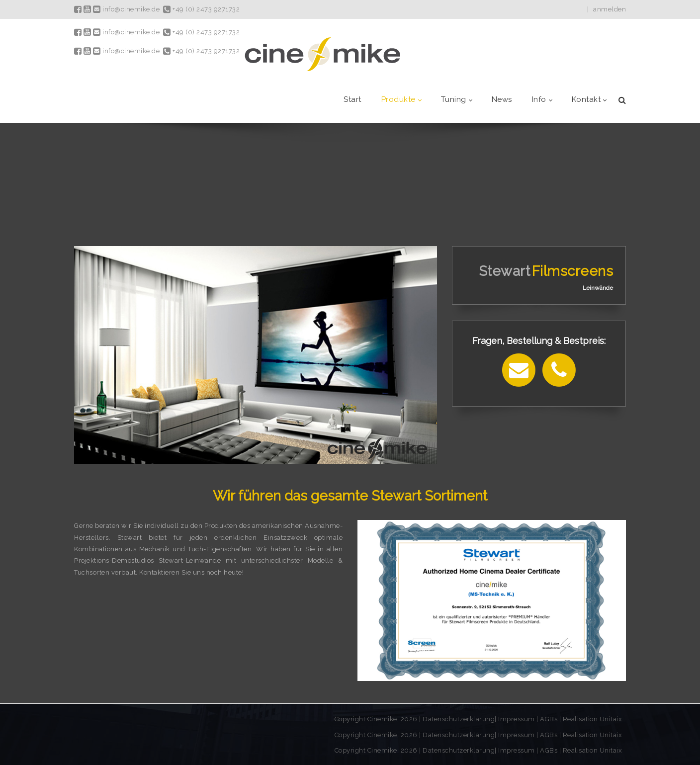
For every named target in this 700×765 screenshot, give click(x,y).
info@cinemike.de (126, 9)
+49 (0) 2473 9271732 (201, 9)
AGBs (549, 719)
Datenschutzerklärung (459, 719)
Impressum (517, 719)
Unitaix (611, 719)
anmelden (610, 9)
